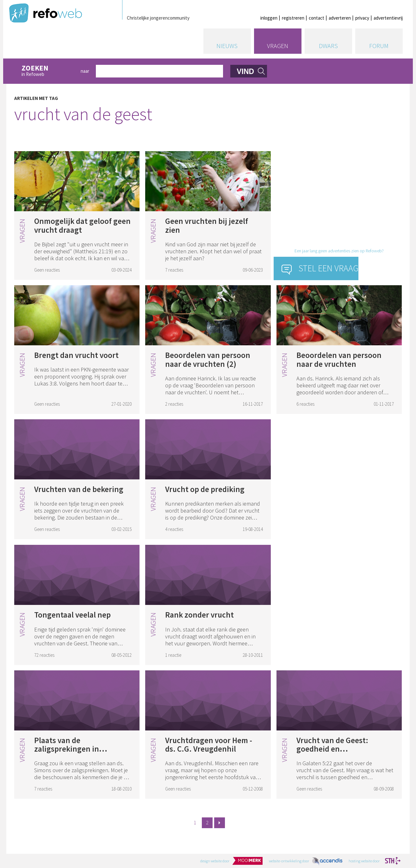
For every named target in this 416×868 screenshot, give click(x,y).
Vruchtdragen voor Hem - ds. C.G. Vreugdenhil (209, 745)
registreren (293, 18)
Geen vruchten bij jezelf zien (207, 225)
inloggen (269, 18)
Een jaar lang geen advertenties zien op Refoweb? (339, 251)
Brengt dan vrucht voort (76, 355)
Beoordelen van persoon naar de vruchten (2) (208, 360)
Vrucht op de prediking (205, 489)
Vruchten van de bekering (79, 489)
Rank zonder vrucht (199, 615)
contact (317, 18)
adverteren (340, 18)
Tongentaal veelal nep (72, 615)
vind (245, 71)
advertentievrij (388, 18)
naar (85, 71)
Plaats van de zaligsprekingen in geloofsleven (67, 749)
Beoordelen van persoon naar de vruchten (339, 360)
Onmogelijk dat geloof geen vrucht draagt (82, 225)
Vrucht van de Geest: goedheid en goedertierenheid (332, 749)
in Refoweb (48, 71)
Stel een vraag (329, 268)
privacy (362, 18)
